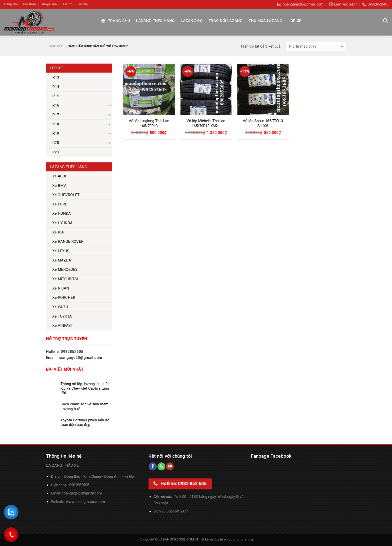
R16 (56, 105)
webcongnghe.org (238, 539)
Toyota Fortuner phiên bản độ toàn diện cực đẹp (85, 422)
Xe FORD (60, 204)
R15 (56, 96)
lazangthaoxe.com (90, 502)
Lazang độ (192, 21)
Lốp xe (295, 21)
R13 (56, 77)
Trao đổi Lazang (226, 21)
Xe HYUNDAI (63, 223)
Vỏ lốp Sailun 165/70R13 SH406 (263, 123)
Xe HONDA (61, 213)
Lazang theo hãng (155, 21)
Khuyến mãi (49, 4)
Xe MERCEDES (65, 269)
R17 (56, 115)
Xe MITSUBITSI (65, 279)
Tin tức (68, 4)
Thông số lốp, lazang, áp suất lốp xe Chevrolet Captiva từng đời (85, 388)
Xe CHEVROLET (66, 195)
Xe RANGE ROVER (68, 241)
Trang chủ (11, 4)
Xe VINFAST (63, 326)
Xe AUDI (59, 176)
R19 (56, 133)
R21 (56, 152)
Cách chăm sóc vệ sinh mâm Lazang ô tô (84, 406)
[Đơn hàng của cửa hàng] (316, 46)
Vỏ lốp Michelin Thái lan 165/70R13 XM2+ (206, 123)
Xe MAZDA (62, 260)
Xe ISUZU (60, 307)
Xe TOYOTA (62, 316)
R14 (56, 87)
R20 (56, 143)
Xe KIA (58, 232)
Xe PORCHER (64, 298)
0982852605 (79, 485)
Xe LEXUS (61, 251)
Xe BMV (59, 186)
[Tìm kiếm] (385, 21)
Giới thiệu (29, 4)
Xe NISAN (61, 288)
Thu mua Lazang (265, 21)
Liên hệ (83, 4)
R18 (56, 124)
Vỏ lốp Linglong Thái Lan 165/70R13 (149, 123)
